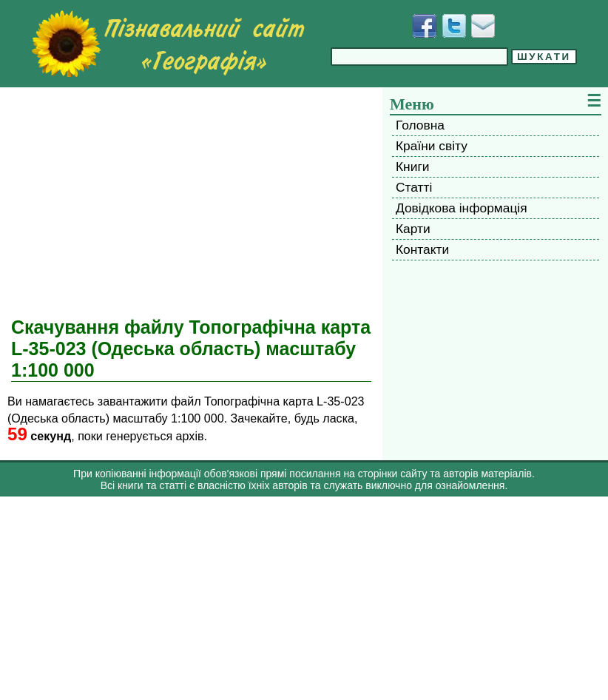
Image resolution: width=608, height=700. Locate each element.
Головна (420, 125)
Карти (413, 229)
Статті (414, 187)
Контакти (422, 249)
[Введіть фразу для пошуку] (419, 57)
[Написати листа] (483, 26)
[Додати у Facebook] (425, 26)
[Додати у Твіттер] (454, 26)
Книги (412, 166)
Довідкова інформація (462, 208)
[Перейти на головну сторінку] (168, 44)
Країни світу (432, 146)
